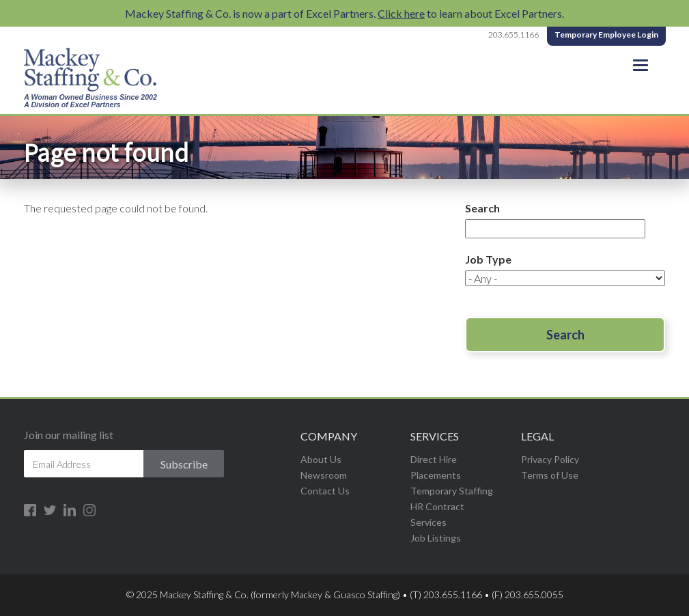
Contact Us (325, 491)
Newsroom (324, 475)
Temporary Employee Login (606, 34)
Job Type (488, 259)
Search (482, 208)
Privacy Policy (550, 459)
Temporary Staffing (452, 491)
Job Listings (436, 538)
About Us (321, 459)
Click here (401, 13)
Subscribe (184, 464)
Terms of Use (550, 475)
